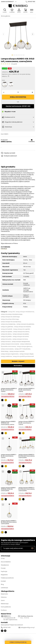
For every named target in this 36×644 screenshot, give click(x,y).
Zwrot (3, 600)
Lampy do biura (6, 342)
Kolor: (4, 80)
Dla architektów (6, 562)
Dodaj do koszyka (18, 97)
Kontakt (3, 581)
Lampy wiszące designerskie (21, 342)
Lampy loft (11, 312)
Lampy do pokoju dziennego (10, 319)
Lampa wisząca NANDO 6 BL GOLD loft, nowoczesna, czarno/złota (27, 456)
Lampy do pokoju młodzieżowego (12, 314)
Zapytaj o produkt (10, 153)
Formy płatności (6, 607)
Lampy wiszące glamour (25, 346)
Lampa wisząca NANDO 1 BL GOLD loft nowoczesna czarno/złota (9, 522)
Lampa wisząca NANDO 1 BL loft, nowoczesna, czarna (9, 456)
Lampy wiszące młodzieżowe (25, 312)
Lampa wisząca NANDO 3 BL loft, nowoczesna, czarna (26, 423)
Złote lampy (5, 351)
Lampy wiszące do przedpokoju (11, 322)
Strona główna (6, 16)
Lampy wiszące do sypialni (21, 329)
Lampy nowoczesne (7, 349)
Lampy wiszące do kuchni (21, 337)
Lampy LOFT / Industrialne (22, 349)
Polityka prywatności (7, 578)
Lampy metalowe (25, 344)
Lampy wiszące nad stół (17, 351)
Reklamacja (5, 604)
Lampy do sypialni (7, 332)
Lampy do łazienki (7, 329)
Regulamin (4, 575)
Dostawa (4, 610)
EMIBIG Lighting (6, 142)
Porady (3, 568)
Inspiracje (4, 571)
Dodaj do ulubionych (10, 156)
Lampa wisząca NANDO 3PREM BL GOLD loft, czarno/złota (8, 489)
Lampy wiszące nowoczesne (10, 344)
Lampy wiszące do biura (20, 339)
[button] (3, 92)
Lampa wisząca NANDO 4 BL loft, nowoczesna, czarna (26, 390)
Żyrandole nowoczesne (8, 346)
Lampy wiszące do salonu (21, 332)
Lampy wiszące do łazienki (22, 327)
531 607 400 (31, 2)
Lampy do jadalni (6, 337)
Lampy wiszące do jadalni (21, 334)
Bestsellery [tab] (18, 366)
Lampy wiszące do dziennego (10, 317)
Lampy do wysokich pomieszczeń (23, 356)
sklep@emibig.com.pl (28, 628)
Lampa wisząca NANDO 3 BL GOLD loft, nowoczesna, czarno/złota (27, 489)
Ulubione (4, 597)
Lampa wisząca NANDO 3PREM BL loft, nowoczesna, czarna (8, 423)
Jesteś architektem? (7, 2)
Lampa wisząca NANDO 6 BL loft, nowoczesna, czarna (9, 390)
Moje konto (4, 594)
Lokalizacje (4, 588)
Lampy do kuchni (6, 339)
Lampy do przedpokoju (8, 324)
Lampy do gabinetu (7, 327)
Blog (2, 584)
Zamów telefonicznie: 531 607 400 (18, 106)
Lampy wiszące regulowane (10, 354)
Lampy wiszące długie (26, 354)
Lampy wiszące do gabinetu (25, 324)
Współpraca (5, 565)
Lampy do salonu (6, 334)
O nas (3, 558)
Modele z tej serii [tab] (18, 361)
